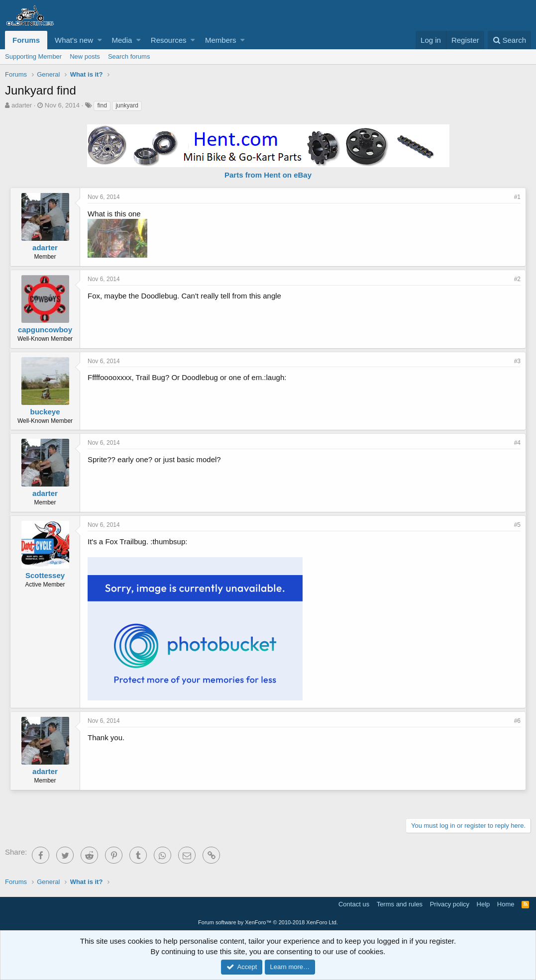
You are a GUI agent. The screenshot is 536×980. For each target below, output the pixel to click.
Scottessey (45, 575)
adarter (22, 105)
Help (483, 904)
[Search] (509, 40)
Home (506, 904)
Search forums (129, 56)
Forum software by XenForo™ (268, 922)
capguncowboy (45, 330)
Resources (169, 40)
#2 (517, 279)
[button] (100, 40)
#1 (517, 197)
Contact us (354, 904)
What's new (74, 40)
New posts (85, 56)
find (102, 105)
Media (122, 40)
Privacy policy (450, 904)
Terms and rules (400, 904)
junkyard (127, 105)
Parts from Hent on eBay (268, 175)
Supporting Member (33, 56)
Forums (26, 40)
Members (221, 40)
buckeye (45, 412)
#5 (517, 525)
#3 (517, 361)
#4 (517, 443)
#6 (517, 721)
